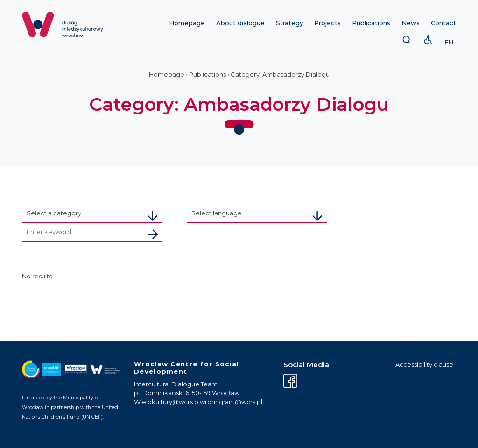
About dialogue (240, 23)
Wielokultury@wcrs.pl (167, 402)
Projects (327, 23)
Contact (443, 23)
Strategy (289, 23)
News (411, 23)
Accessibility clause (424, 364)
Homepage (187, 23)
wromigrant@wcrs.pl (231, 402)
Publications (371, 23)
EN (449, 42)
